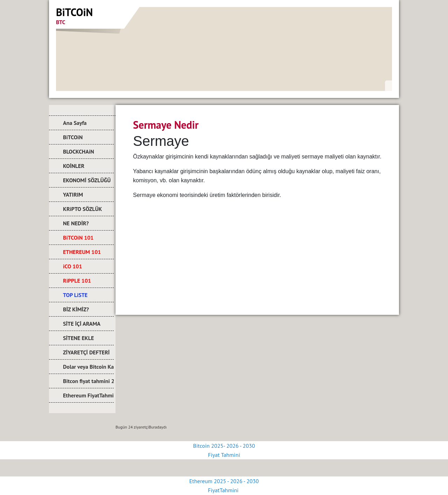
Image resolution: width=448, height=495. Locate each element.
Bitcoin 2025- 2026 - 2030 (224, 446)
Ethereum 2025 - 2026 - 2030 (224, 481)
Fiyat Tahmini (224, 455)
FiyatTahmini (224, 490)
